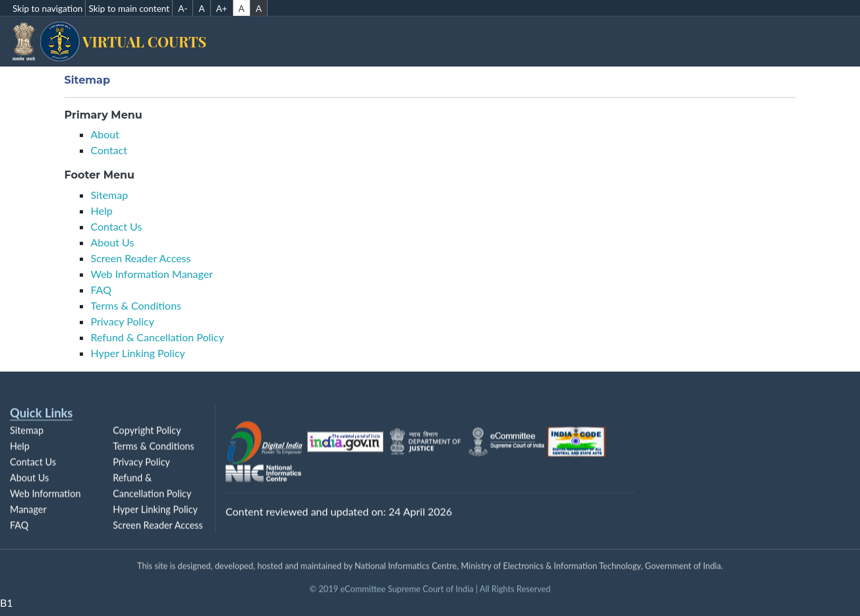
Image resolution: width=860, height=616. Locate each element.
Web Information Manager (152, 274)
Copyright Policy (147, 435)
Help (102, 210)
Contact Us (117, 226)
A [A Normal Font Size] (201, 9)
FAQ (101, 290)
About (105, 134)
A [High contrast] (259, 9)
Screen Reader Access (141, 258)
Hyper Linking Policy (138, 353)
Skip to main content (129, 9)
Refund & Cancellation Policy (158, 337)
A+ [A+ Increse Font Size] (222, 9)
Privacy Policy (123, 321)
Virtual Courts (162, 41)
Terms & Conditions (136, 305)
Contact (109, 150)
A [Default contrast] (242, 9)
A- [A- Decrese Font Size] (183, 9)
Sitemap (110, 195)
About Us (113, 242)
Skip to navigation (47, 9)
